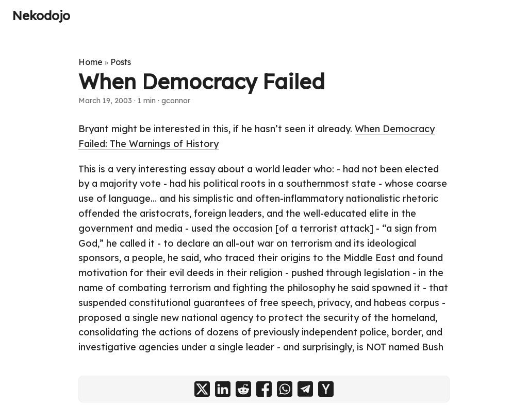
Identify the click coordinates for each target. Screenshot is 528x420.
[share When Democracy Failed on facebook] (264, 389)
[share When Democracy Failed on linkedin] (223, 389)
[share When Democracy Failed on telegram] (305, 389)
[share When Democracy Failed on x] (202, 389)
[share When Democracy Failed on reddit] (243, 389)
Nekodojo (41, 15)
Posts (121, 62)
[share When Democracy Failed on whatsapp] (285, 389)
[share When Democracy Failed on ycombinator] (326, 389)
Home (90, 62)
